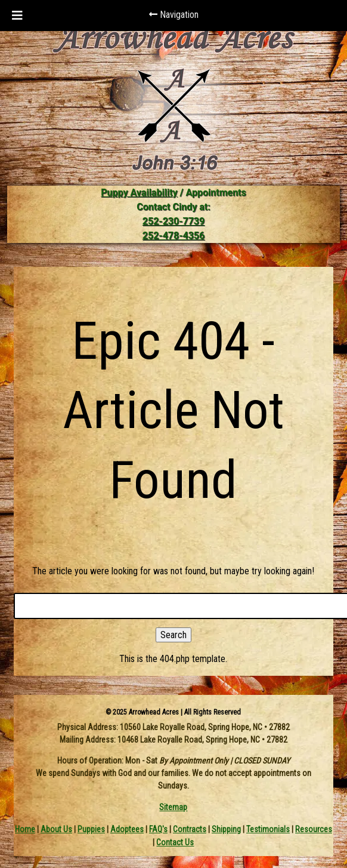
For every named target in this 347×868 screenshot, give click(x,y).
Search (173, 635)
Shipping (226, 829)
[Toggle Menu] (17, 16)
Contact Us (175, 842)
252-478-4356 (173, 236)
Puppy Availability (139, 193)
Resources (314, 829)
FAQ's (158, 829)
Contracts (190, 829)
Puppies (91, 829)
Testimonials (268, 829)
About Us (56, 829)
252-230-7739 (173, 221)
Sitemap (173, 807)
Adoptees (127, 829)
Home (25, 829)
